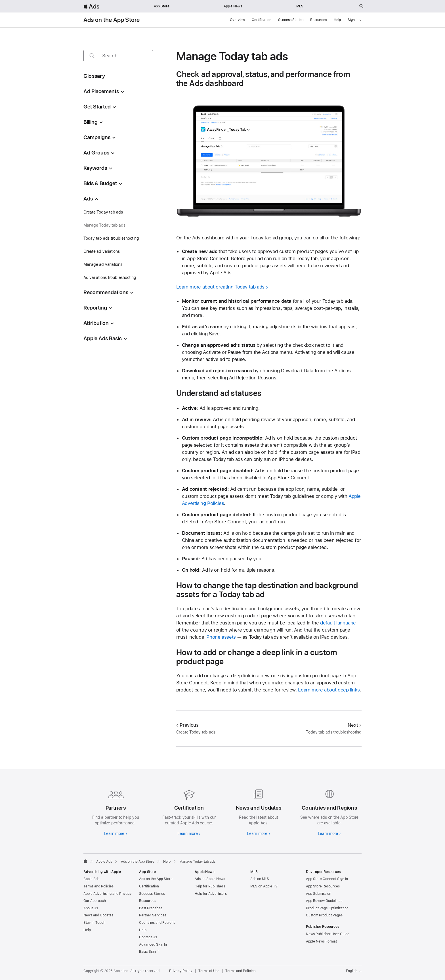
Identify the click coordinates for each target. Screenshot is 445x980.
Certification (261, 20)
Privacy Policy (181, 971)
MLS (300, 6)
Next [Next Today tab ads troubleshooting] (355, 725)
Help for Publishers (210, 886)
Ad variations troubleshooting (110, 277)
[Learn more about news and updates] (257, 811)
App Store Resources (323, 886)
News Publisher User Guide (328, 934)
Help (337, 20)
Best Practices (151, 908)
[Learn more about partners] (116, 811)
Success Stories (291, 20)
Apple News (233, 6)
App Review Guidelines (324, 901)
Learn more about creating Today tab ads (220, 287)
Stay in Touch (94, 923)
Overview (237, 20)
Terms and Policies (98, 886)
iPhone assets (221, 637)
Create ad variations (102, 251)
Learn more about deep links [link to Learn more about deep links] (329, 690)
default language (338, 623)
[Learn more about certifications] (188, 811)
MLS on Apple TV (264, 886)
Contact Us (148, 937)
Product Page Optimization (327, 908)
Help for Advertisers (211, 894)
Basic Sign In (149, 952)
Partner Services (153, 915)
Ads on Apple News (210, 879)
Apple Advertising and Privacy (108, 894)
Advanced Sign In (153, 945)
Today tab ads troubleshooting (111, 238)
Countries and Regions (157, 923)
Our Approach (95, 901)
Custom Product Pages (324, 915)
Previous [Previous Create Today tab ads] (187, 725)
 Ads (91, 6)
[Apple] (85, 861)
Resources (319, 20)
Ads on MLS (260, 879)
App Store (162, 6)
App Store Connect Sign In (327, 879)
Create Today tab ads (103, 212)
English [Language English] (354, 971)
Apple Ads (91, 879)
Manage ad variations (103, 264)
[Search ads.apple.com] (361, 6)
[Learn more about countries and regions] (329, 811)
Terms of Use (209, 971)
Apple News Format (321, 941)
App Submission (319, 894)
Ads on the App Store (112, 20)
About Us (91, 908)
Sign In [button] (355, 20)
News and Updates (98, 915)
